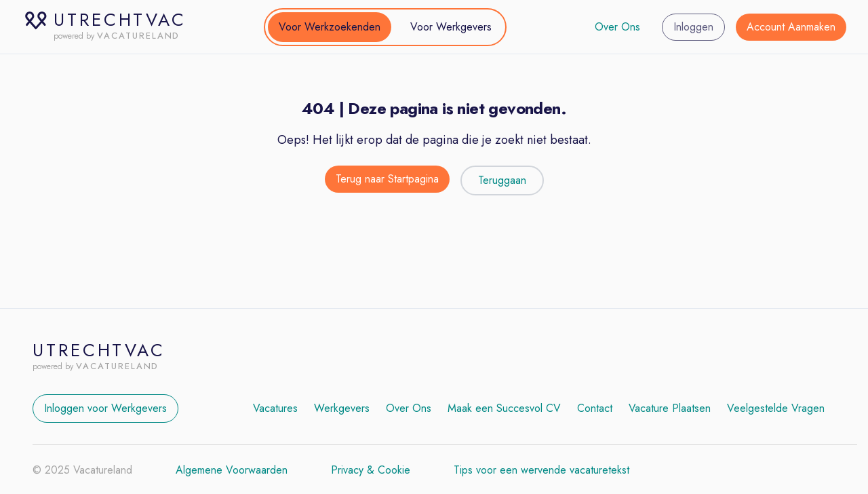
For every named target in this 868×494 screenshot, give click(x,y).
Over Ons (617, 27)
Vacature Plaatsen (670, 408)
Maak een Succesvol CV (504, 408)
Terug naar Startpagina (387, 179)
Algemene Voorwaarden (232, 470)
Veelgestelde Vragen (776, 408)
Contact (595, 408)
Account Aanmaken (791, 27)
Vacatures (275, 408)
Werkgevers (342, 408)
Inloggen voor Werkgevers (105, 408)
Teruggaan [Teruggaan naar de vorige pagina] (502, 180)
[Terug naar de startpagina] (387, 180)
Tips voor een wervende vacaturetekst (541, 470)
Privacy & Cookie (371, 470)
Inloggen (693, 27)
